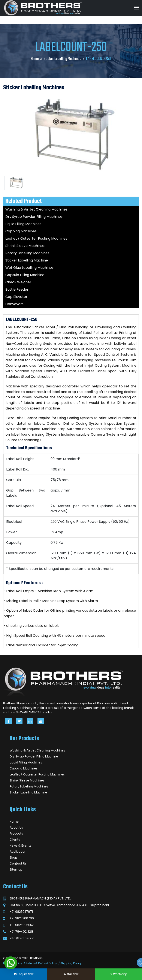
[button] (11, 963)
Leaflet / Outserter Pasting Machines (36, 238)
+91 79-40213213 (22, 932)
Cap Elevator (16, 297)
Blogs (13, 857)
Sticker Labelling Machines (62, 59)
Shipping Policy (71, 963)
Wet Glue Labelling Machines (29, 268)
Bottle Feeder (17, 289)
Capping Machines (21, 231)
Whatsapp (118, 974)
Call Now (71, 974)
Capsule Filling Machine (25, 275)
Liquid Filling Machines (23, 224)
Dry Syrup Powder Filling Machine (34, 756)
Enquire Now (24, 974)
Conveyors (14, 304)
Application (18, 852)
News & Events (20, 846)
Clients (15, 840)
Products (16, 834)
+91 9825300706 (22, 918)
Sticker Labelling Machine (27, 260)
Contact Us (18, 863)
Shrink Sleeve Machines (25, 246)
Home (35, 59)
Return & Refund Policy (41, 963)
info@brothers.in (22, 938)
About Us (16, 828)
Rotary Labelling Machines (27, 253)
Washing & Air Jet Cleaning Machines (36, 209)
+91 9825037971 (21, 912)
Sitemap (16, 869)
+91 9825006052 (22, 925)
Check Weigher (18, 282)
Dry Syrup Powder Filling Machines (34, 217)
